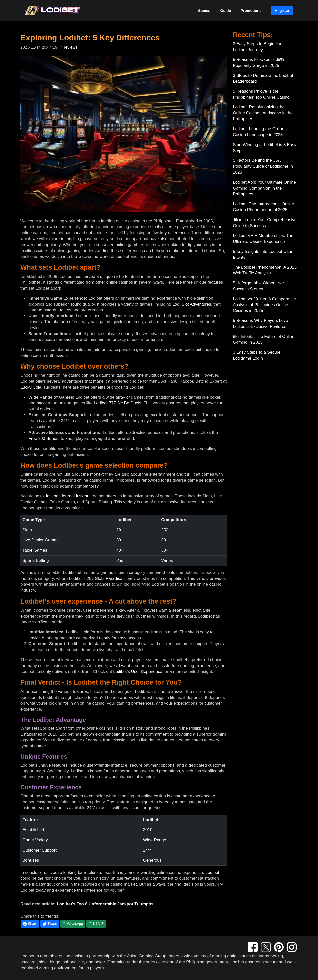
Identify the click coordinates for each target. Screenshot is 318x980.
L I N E (96, 924)
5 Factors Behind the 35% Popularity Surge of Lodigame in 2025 (263, 166)
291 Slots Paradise (105, 579)
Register (282, 11)
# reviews (69, 47)
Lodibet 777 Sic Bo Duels (118, 403)
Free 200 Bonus (43, 438)
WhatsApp (73, 924)
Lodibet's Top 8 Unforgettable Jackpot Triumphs (105, 904)
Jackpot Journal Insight (67, 496)
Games (204, 11)
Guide (226, 11)
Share (30, 924)
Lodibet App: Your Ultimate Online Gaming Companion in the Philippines (264, 188)
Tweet (50, 924)
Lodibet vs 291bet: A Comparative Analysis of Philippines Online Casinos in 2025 (264, 305)
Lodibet (212, 872)
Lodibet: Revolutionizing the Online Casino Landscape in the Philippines (263, 113)
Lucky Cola (31, 387)
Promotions (251, 11)
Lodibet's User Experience (138, 672)
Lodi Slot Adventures (192, 304)
